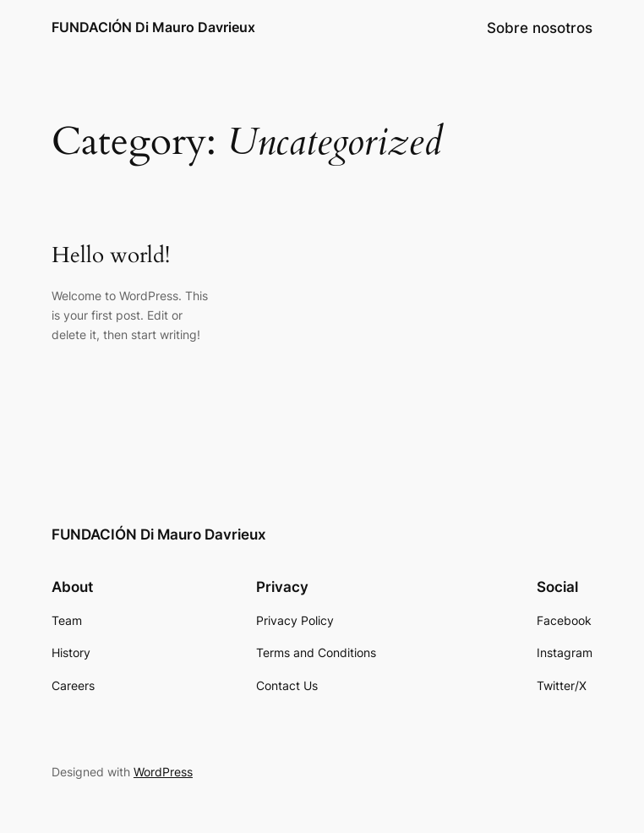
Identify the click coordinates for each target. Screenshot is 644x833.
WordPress (163, 772)
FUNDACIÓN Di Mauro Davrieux (153, 27)
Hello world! (111, 256)
